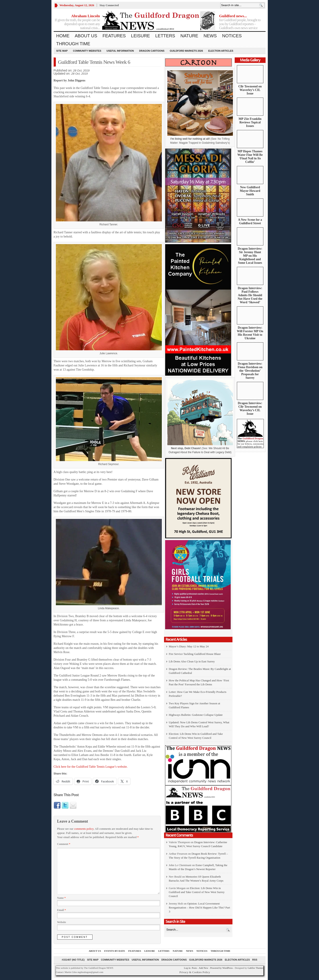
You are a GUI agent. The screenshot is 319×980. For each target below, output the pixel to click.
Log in (187, 968)
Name (61, 898)
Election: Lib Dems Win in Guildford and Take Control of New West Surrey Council (197, 892)
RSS (255, 960)
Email (62, 910)
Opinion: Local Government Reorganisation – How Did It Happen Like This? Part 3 (200, 907)
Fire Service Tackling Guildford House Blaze (195, 654)
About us (86, 36)
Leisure (141, 36)
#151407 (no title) (73, 960)
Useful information (120, 51)
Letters (165, 36)
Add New (203, 968)
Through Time (73, 44)
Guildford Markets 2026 (186, 51)
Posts (194, 968)
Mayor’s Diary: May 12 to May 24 (189, 646)
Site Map (62, 51)
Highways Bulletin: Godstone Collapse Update (196, 715)
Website (62, 922)
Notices (232, 36)
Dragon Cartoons (152, 51)
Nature (189, 36)
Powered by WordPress (221, 968)
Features (114, 36)
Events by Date (115, 951)
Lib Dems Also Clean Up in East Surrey (192, 661)
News (210, 36)
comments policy (84, 829)
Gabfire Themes (256, 968)
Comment (64, 844)
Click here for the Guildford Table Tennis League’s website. (91, 767)
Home (63, 36)
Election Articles (221, 51)
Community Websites (87, 51)
